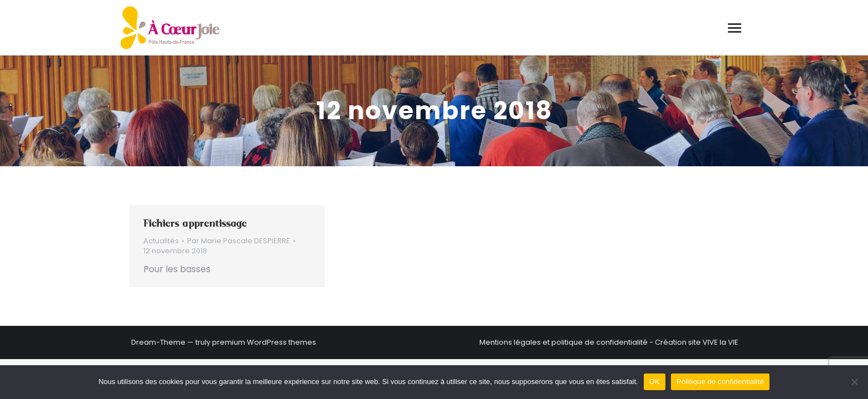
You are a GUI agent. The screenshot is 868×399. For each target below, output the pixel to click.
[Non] (854, 382)
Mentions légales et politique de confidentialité (564, 342)
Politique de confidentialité (720, 382)
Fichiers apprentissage (195, 223)
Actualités (161, 241)
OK (655, 382)
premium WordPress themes (264, 342)
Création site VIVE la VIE (697, 342)
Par (239, 241)
